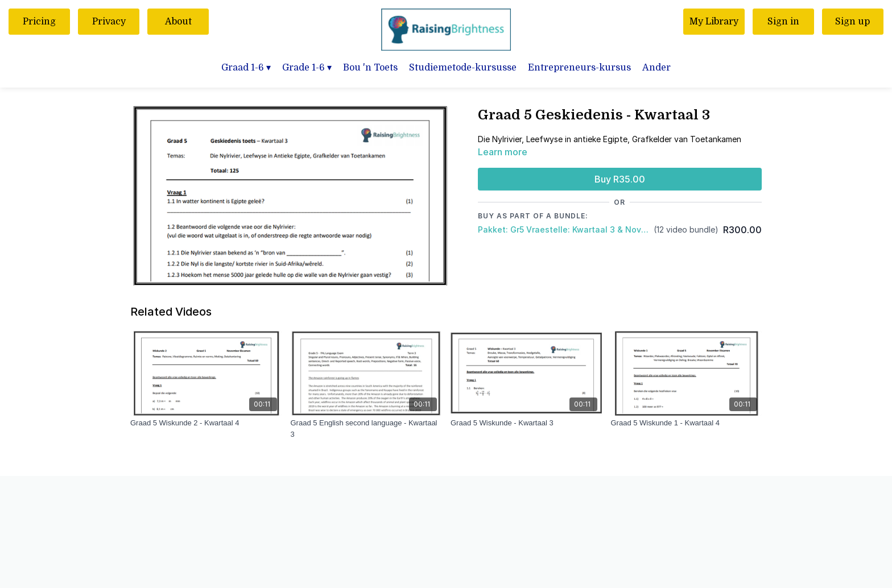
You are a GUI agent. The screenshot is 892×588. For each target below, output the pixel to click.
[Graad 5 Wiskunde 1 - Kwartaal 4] (687, 423)
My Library (714, 22)
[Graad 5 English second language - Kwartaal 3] (366, 428)
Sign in (783, 22)
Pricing (39, 22)
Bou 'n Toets (370, 68)
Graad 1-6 (246, 68)
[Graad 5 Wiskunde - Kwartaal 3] (526, 423)
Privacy (109, 22)
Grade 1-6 (307, 68)
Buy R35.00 (620, 179)
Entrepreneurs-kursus (579, 68)
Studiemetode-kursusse (463, 68)
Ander (656, 68)
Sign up (852, 22)
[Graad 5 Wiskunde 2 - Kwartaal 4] (206, 423)
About (178, 22)
